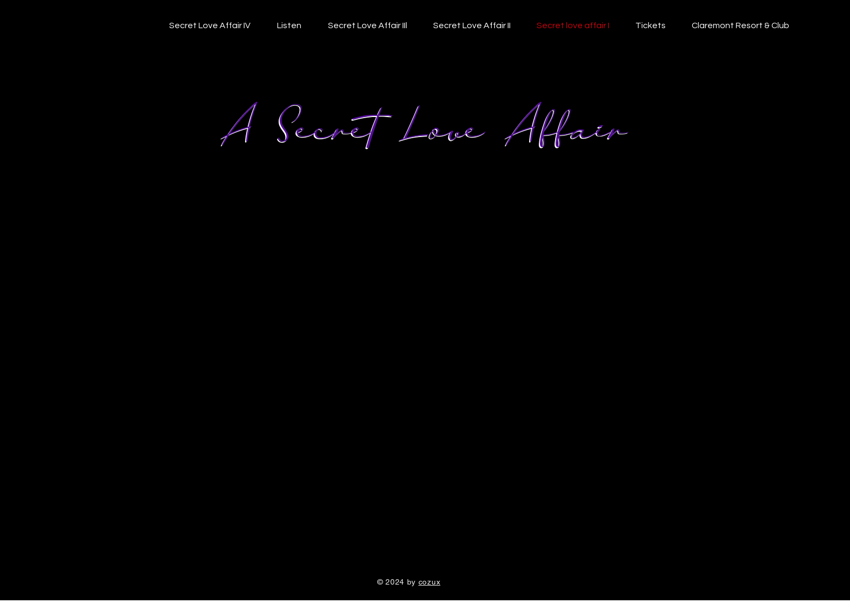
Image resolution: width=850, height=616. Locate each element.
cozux (430, 582)
